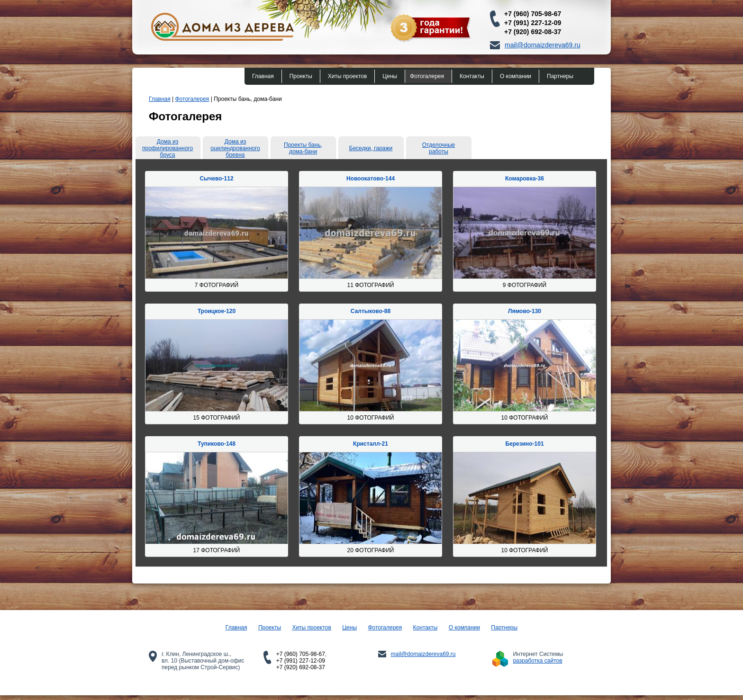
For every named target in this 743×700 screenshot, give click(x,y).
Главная (263, 76)
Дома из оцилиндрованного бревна (235, 148)
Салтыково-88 (371, 311)
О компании (516, 76)
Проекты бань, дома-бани (303, 148)
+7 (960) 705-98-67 (533, 14)
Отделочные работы (439, 148)
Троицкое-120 (217, 311)
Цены (390, 76)
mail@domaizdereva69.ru (543, 45)
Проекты (301, 76)
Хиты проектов (347, 76)
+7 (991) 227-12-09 (533, 23)
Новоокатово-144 (371, 179)
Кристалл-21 (371, 444)
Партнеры (560, 76)
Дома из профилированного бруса (168, 148)
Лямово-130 (525, 311)
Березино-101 (524, 444)
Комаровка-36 (525, 179)
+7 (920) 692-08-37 (533, 32)
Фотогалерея (427, 76)
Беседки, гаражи (371, 148)
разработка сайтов (537, 661)
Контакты (472, 76)
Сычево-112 (216, 179)
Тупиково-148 (217, 444)
